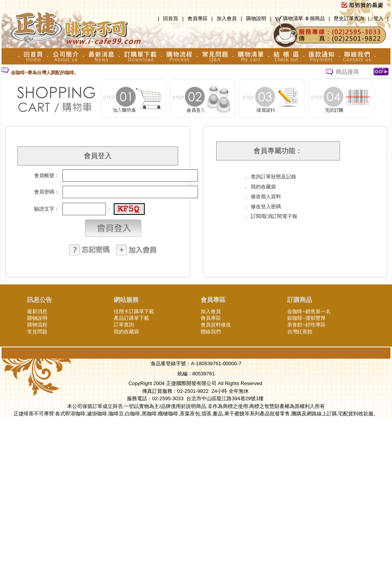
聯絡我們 (211, 332)
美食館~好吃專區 (306, 325)
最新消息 (37, 311)
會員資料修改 (216, 325)
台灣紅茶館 (300, 332)
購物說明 (256, 18)
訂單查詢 (124, 325)
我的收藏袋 (126, 332)
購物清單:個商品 (304, 19)
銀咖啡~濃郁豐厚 (306, 318)
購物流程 (37, 325)
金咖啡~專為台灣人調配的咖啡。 (45, 73)
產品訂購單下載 (131, 318)
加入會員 (227, 18)
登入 (378, 18)
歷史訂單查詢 (349, 18)
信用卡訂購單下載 (134, 311)
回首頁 (171, 18)
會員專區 (198, 18)
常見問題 (37, 332)
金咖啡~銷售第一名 (309, 311)
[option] (153, 73)
